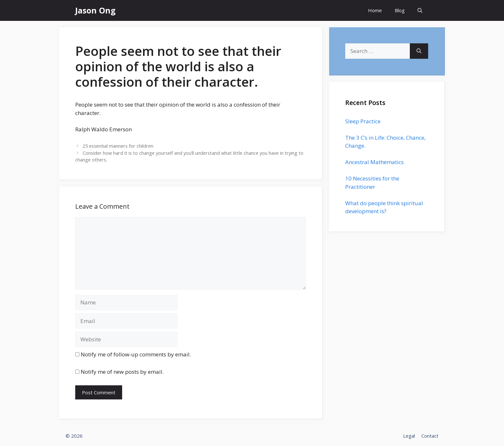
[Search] (419, 51)
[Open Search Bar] (420, 10)
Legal (409, 436)
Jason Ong (95, 10)
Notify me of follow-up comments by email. (136, 354)
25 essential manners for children (118, 146)
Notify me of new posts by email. (122, 372)
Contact (430, 436)
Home (375, 10)
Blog (400, 10)
